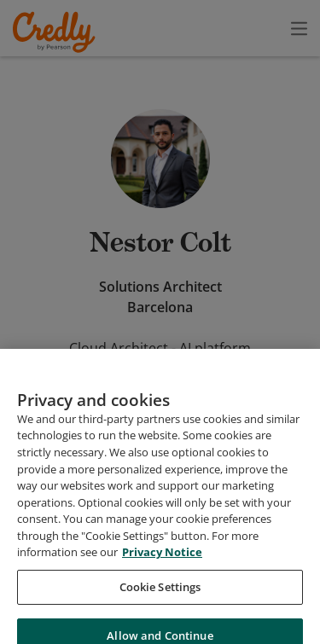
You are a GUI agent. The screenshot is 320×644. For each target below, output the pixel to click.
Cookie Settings (160, 610)
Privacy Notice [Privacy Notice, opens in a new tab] (162, 575)
